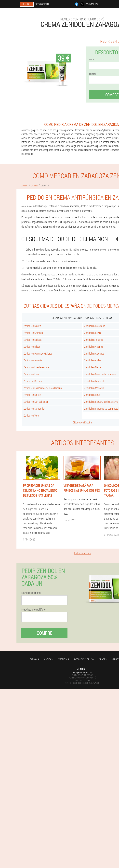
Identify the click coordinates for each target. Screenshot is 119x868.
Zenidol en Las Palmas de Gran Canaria (43, 388)
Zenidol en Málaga (33, 340)
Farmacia (34, 659)
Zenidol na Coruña (33, 381)
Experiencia (63, 659)
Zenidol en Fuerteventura (36, 367)
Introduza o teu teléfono (33, 610)
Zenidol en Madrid (32, 326)
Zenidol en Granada (33, 333)
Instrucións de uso (84, 659)
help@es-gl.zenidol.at (82, 672)
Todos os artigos (82, 553)
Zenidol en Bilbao (32, 347)
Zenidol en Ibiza (31, 374)
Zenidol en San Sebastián (36, 402)
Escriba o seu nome (31, 593)
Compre (45, 633)
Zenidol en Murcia (32, 395)
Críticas (48, 659)
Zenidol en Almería (33, 360)
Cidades (103, 659)
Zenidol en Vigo (31, 415)
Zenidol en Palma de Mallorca (38, 353)
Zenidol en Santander (34, 409)
